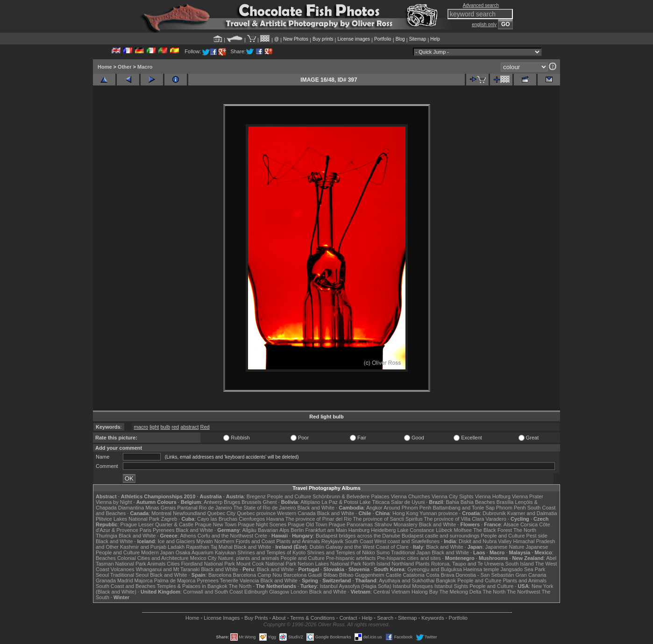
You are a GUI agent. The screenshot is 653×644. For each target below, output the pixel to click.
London (299, 592)
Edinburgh (256, 592)
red (175, 427)
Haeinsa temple (481, 569)
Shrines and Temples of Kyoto (271, 552)
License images (354, 39)
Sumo (383, 552)
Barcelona (220, 575)
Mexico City (203, 558)
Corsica (529, 524)
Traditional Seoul (129, 575)
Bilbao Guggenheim (362, 575)
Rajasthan (198, 547)
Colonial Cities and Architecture (153, 558)
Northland (403, 564)
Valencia (249, 580)
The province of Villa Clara (454, 519)
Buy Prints (256, 618)
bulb (165, 427)
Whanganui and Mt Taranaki (168, 569)
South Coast (359, 541)
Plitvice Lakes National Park (128, 519)
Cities (173, 564)
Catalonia (413, 575)
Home (105, 67)
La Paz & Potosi (340, 502)
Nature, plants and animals (249, 558)
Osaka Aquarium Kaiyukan (206, 552)
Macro (145, 67)
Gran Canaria (531, 575)
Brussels (251, 502)
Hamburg (359, 530)
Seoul (102, 575)
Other (124, 67)
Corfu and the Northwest (225, 536)
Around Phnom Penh (407, 508)
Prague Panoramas (351, 524)
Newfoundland (189, 513)
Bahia (453, 502)
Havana (275, 519)
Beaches (106, 558)
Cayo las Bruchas (217, 519)
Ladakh (176, 547)
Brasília (505, 502)
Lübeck (444, 530)
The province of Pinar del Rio (319, 519)
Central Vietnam (392, 592)
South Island (520, 564)
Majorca (144, 580)
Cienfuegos (252, 519)
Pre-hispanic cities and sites (409, 558)
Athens (188, 536)
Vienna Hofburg (493, 496)
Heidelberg (383, 530)
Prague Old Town (307, 524)
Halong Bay (425, 592)
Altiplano (310, 502)
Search (385, 618)
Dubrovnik (494, 513)
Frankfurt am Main (326, 530)
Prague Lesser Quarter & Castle (157, 524)
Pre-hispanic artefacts (351, 558)
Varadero (496, 519)
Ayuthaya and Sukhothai (407, 580)
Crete (261, 536)
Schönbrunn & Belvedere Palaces (351, 496)
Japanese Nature (505, 547)
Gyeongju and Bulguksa (435, 569)
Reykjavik (332, 541)
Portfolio (383, 39)
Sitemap (418, 39)
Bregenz (256, 496)
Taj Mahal (222, 547)
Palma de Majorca (175, 580)
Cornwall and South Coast (213, 592)
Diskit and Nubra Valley (485, 541)
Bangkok (446, 580)
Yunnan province (439, 513)
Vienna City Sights (453, 496)
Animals (156, 564)
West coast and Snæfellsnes (407, 541)
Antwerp (213, 502)
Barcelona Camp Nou (258, 575)
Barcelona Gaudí (303, 575)
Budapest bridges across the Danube (358, 536)
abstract (189, 427)
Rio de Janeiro (216, 508)
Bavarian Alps (273, 530)
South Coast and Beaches (126, 586)
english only (484, 25)
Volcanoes (123, 569)
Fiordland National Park (208, 564)
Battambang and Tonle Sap (464, 508)
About (279, 618)
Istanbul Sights (451, 586)
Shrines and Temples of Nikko (341, 552)
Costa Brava (440, 575)
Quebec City (222, 513)
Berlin (297, 530)
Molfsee (463, 530)
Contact (348, 618)
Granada (106, 580)
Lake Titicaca (375, 502)
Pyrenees (163, 530)
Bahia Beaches (478, 502)
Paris (146, 530)
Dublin (317, 547)
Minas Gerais (160, 508)
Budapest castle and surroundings (440, 536)
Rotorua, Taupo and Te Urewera (468, 564)
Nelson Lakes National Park (329, 564)
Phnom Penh (511, 508)
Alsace (511, 524)
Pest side (537, 536)
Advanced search (481, 5)
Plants (422, 564)
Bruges (232, 502)
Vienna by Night (114, 502)
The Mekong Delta (461, 592)
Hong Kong (405, 513)
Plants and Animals (298, 541)
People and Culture (289, 496)
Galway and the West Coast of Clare (367, 547)
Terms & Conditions (312, 618)
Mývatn (204, 541)
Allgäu (249, 530)
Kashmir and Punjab (143, 547)
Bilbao (330, 575)
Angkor (374, 508)
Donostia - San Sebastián (485, 575)
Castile (394, 575)
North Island (376, 564)
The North (525, 530)
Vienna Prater (528, 496)
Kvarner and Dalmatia (532, 513)
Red (205, 427)
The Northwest (524, 592)
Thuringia (106, 536)
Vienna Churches (411, 496)
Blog (400, 39)
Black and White (316, 508)
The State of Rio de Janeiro (265, 508)
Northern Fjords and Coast (245, 541)
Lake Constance (416, 530)
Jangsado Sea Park (523, 569)
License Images (222, 618)
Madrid (125, 580)
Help (435, 39)
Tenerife (229, 580)
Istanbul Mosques (413, 586)
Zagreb (169, 519)
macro (141, 427)
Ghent (270, 502)
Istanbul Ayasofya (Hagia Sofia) (355, 586)
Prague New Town (216, 524)
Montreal (161, 513)
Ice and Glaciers (176, 541)
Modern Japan (157, 552)
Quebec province (256, 513)
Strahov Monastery (396, 524)
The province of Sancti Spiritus (388, 519)
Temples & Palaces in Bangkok (192, 586)
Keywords (433, 618)
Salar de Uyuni (408, 502)
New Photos (296, 39)
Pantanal (187, 508)
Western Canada (296, 513)
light (154, 427)
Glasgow (279, 592)
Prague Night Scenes (262, 524)
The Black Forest (493, 530)
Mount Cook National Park (266, 564)
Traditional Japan (411, 552)
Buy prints (323, 39)
